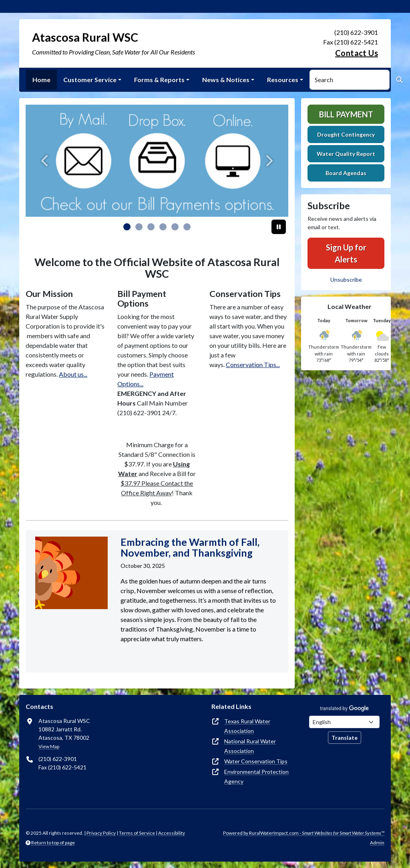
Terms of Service (137, 833)
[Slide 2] (151, 227)
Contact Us (357, 53)
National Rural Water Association (250, 746)
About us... (73, 374)
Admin (377, 843)
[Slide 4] (175, 227)
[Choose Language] (344, 722)
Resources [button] (283, 80)
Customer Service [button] (90, 80)
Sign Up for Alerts (346, 253)
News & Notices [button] (226, 80)
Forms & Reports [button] (159, 80)
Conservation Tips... (253, 364)
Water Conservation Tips (256, 761)
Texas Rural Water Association (247, 726)
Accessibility (172, 833)
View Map (49, 746)
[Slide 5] (187, 227)
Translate (345, 738)
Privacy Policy (101, 833)
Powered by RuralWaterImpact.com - (304, 833)
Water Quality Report (346, 154)
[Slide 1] (139, 227)
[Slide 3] (163, 227)
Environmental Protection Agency (256, 776)
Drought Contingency (346, 134)
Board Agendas (346, 173)
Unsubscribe (346, 280)
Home (41, 80)
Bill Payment (346, 114)
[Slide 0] (127, 227)
